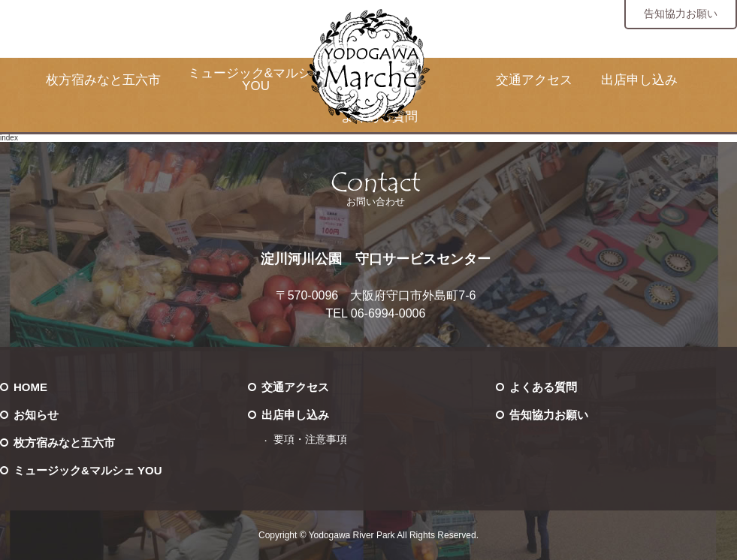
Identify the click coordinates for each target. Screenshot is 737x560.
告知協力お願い (681, 14)
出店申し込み (639, 80)
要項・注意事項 (310, 440)
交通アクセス (534, 80)
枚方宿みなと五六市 (103, 80)
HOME (30, 387)
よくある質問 (543, 387)
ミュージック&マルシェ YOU (256, 80)
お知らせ (36, 415)
